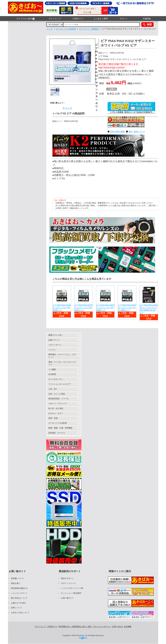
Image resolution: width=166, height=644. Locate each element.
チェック (67, 108)
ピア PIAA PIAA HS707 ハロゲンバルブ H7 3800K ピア (105, 308)
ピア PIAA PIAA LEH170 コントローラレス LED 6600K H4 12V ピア (149, 309)
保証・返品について (137, 131)
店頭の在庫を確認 (117, 131)
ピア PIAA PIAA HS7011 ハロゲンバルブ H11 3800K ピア (127, 308)
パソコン (52, 350)
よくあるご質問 (101, 19)
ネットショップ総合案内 (71, 593)
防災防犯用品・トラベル (59, 399)
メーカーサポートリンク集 (72, 588)
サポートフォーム (68, 583)
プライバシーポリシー (102, 627)
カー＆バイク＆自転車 (58, 423)
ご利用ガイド (78, 19)
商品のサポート (67, 578)
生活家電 (52, 374)
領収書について (17, 578)
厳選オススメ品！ (56, 335)
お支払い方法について (20, 613)
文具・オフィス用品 (57, 394)
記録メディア (54, 340)
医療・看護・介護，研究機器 (60, 428)
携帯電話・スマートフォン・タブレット (62, 356)
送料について (17, 608)
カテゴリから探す (26, 19)
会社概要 (128, 627)
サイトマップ (55, 19)
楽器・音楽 (53, 418)
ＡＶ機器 (52, 370)
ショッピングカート (19, 593)
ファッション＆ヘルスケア (59, 384)
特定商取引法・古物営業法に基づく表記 (75, 627)
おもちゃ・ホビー (56, 413)
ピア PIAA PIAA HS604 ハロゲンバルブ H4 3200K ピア (62, 308)
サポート (124, 19)
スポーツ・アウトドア (58, 404)
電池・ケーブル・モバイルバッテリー (62, 363)
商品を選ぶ (16, 583)
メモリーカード (55, 345)
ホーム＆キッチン (56, 379)
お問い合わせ (118, 627)
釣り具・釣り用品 (56, 408)
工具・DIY (53, 389)
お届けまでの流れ (18, 603)
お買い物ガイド (67, 598)
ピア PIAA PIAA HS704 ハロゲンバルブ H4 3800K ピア (83, 308)
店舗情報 (147, 19)
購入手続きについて (19, 598)
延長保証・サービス (57, 433)
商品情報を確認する (19, 588)
